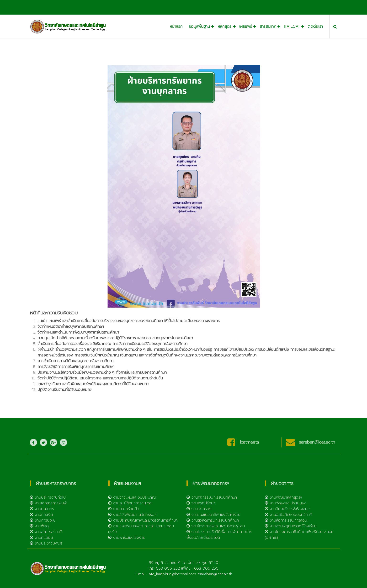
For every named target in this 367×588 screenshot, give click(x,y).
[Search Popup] (335, 27)
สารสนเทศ (268, 27)
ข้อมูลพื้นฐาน (199, 27)
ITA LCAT (292, 27)
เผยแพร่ (246, 27)
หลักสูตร (225, 27)
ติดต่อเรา (315, 27)
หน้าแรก (176, 27)
